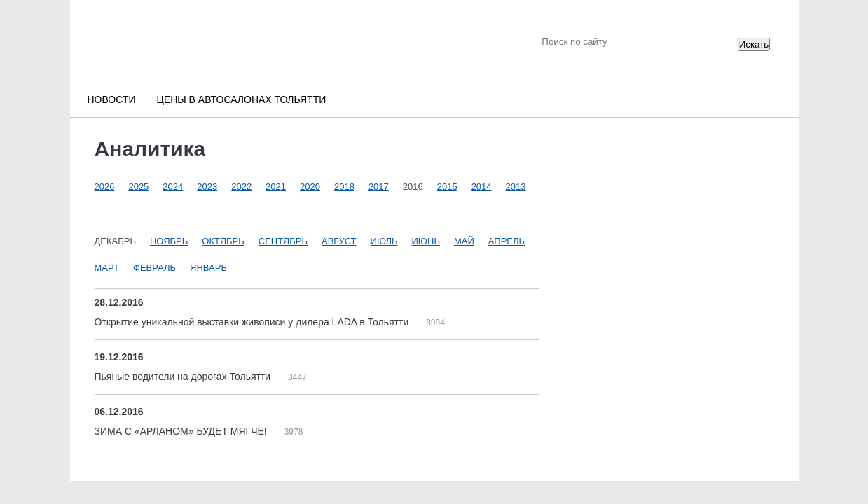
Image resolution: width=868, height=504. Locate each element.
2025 (138, 187)
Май (464, 241)
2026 (105, 187)
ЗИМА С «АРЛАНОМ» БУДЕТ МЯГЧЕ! (182, 431)
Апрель (507, 241)
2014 (482, 187)
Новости (112, 99)
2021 (276, 187)
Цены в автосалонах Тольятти (242, 99)
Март (107, 268)
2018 (344, 187)
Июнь (426, 241)
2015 (447, 187)
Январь (208, 268)
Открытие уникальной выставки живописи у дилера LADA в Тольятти (253, 322)
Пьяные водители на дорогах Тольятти (184, 377)
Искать (754, 44)
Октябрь (223, 241)
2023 (207, 187)
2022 (241, 187)
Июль (384, 241)
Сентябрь (283, 241)
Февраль (154, 268)
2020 (310, 187)
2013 (516, 187)
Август (339, 241)
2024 (173, 187)
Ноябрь (169, 241)
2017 (379, 187)
